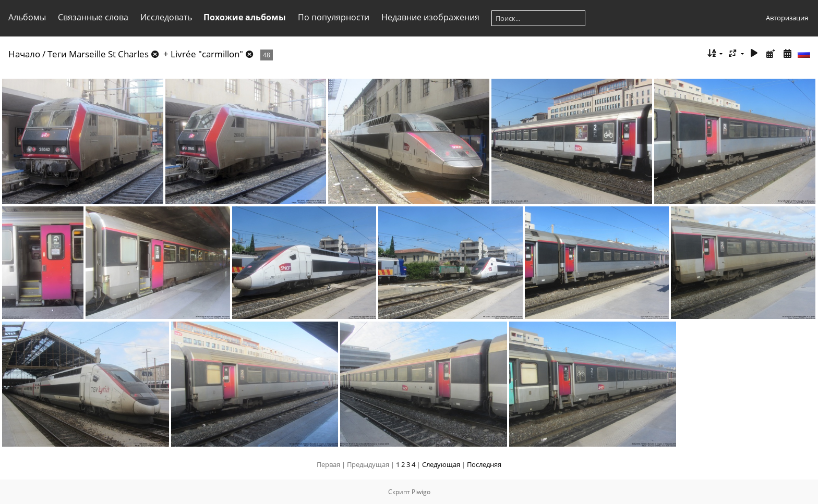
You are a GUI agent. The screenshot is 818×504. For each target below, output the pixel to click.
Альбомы (27, 17)
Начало (24, 54)
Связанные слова (93, 17)
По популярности (334, 17)
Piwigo (421, 492)
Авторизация (787, 18)
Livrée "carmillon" (207, 54)
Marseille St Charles (109, 54)
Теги (57, 54)
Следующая (441, 464)
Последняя (484, 464)
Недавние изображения (430, 17)
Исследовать (166, 17)
